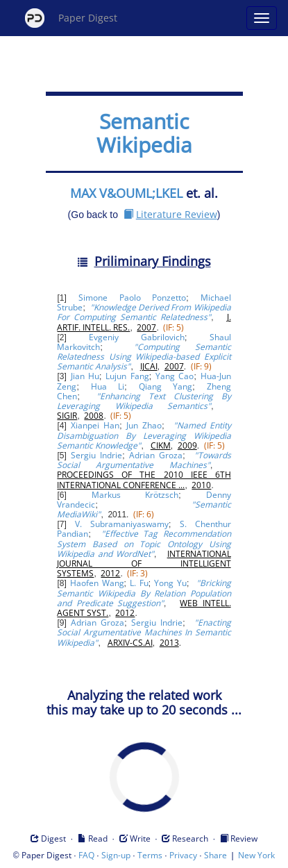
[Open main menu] (262, 18)
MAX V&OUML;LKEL (126, 193)
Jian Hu (85, 376)
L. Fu (139, 583)
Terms (150, 855)
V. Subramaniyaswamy (122, 524)
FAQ (86, 855)
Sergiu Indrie (96, 455)
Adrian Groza (156, 455)
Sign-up (116, 855)
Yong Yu (170, 583)
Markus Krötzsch (135, 495)
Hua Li (108, 386)
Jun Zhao (144, 425)
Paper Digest (71, 18)
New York (256, 855)
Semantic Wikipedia (144, 133)
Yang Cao (175, 376)
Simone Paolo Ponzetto (132, 298)
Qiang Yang (166, 386)
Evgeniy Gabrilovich (137, 337)
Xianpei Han (95, 425)
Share (215, 855)
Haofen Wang (97, 583)
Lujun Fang (127, 376)
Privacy (183, 855)
